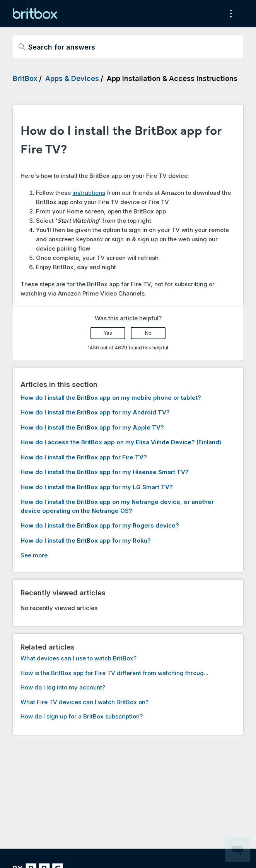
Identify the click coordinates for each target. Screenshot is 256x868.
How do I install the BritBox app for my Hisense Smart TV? (105, 472)
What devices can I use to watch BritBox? (79, 658)
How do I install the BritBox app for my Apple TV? (92, 427)
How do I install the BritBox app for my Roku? (86, 541)
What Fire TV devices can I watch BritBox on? (84, 702)
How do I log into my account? (63, 687)
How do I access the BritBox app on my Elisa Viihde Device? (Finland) (121, 442)
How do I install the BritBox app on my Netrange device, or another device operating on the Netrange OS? (117, 506)
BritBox (25, 78)
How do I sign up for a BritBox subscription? (82, 716)
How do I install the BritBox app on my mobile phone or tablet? (111, 398)
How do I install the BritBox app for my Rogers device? (100, 525)
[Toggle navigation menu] (230, 14)
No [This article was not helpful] (148, 333)
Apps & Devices (72, 78)
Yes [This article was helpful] (108, 333)
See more (34, 555)
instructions (89, 193)
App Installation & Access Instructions (172, 78)
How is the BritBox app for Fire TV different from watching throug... (114, 673)
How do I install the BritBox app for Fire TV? (84, 457)
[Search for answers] (128, 47)
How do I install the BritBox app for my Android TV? (95, 412)
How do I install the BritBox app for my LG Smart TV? (97, 487)
